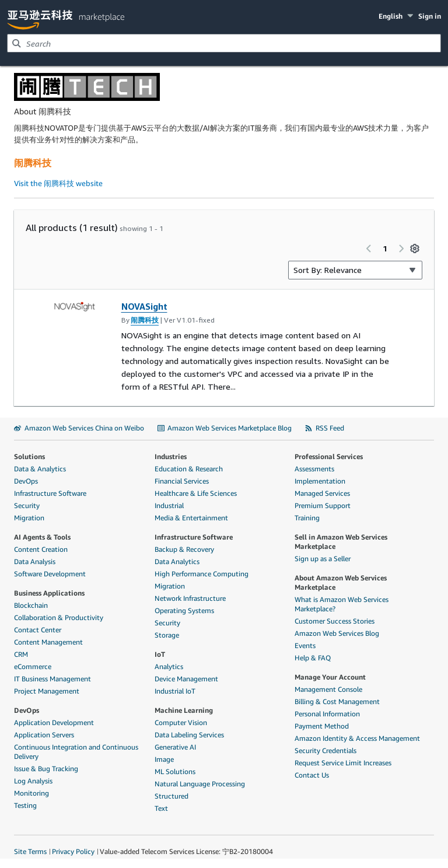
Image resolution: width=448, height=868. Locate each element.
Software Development (50, 574)
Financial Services (182, 481)
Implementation (320, 481)
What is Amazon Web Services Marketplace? (342, 604)
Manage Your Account (330, 677)
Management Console (328, 689)
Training (307, 518)
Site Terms (30, 851)
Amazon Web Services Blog (337, 633)
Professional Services (329, 456)
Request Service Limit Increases (343, 763)
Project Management (47, 691)
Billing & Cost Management (337, 701)
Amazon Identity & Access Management (357, 738)
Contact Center (38, 630)
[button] (397, 16)
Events (305, 645)
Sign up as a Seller (323, 559)
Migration (29, 518)
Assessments (314, 469)
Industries (171, 456)
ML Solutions (175, 771)
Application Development (54, 722)
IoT (160, 654)
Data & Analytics (40, 469)
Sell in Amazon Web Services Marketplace (341, 542)
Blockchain (31, 605)
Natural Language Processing (200, 784)
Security (27, 505)
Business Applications (49, 593)
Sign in (430, 16)
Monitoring (32, 793)
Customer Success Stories (335, 621)
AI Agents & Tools (42, 537)
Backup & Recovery (184, 549)
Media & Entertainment (191, 518)
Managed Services (322, 493)
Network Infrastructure (190, 598)
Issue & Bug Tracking (46, 769)
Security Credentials (325, 750)
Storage (167, 635)
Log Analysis (33, 781)
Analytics (169, 666)
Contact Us (312, 775)
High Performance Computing (202, 574)
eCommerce (33, 666)
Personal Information (327, 714)
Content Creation (41, 549)
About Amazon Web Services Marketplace (341, 582)
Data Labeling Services (189, 735)
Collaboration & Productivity (59, 617)
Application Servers (44, 735)
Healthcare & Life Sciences (196, 493)
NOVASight (144, 306)
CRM (21, 654)
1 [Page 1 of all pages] (385, 248)
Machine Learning (184, 710)
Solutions (29, 456)
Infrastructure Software (50, 493)
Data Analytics (177, 561)
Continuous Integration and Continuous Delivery (76, 752)
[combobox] (224, 43)
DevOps (26, 481)
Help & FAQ (313, 658)
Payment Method (322, 726)
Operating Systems (184, 610)
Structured (171, 796)
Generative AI (175, 747)
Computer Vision (181, 722)
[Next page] (401, 249)
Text (161, 808)
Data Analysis (35, 561)
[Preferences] (415, 249)
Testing (25, 805)
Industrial (169, 505)
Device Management (186, 679)
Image (164, 759)
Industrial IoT (175, 691)
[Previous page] (369, 249)
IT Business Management (52, 679)
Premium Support (323, 505)
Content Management (48, 642)
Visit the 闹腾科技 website (58, 183)
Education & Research (189, 469)
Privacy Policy (73, 851)
